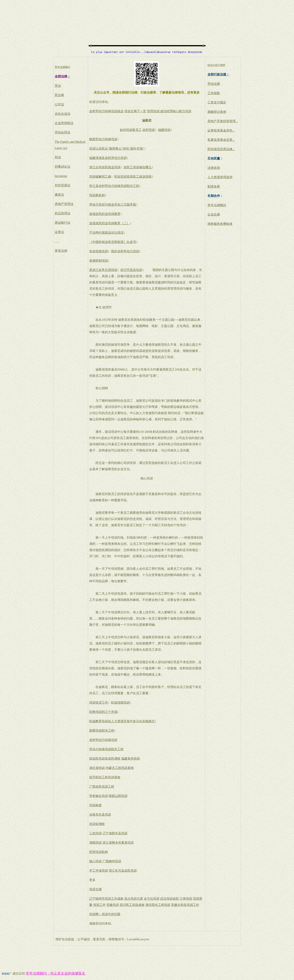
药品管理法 (63, 213)
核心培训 (95, 861)
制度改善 (214, 186)
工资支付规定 (217, 102)
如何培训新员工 (131, 130)
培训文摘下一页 (135, 111)
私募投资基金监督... (221, 140)
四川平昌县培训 (131, 270)
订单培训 (186, 899)
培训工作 (99, 905)
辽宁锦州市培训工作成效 (106, 899)
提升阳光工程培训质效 (105, 777)
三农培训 (95, 833)
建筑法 (59, 195)
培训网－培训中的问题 (105, 914)
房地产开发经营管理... (223, 121)
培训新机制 (97, 195)
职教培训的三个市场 (103, 712)
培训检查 (95, 805)
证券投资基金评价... (221, 130)
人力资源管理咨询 (220, 177)
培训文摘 (95, 889)
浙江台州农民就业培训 (105, 167)
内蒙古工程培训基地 (120, 768)
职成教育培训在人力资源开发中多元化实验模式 (122, 721)
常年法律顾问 (217, 205)
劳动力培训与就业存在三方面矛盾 (113, 205)
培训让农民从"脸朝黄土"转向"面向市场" (117, 149)
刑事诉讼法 (63, 167)
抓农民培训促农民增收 (105, 759)
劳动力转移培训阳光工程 (106, 749)
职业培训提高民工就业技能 (133, 177)
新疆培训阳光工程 (102, 731)
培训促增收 (97, 824)
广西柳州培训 (112, 861)
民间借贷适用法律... (221, 149)
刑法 (58, 157)
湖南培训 (95, 843)
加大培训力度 (134, 899)
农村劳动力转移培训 (103, 740)
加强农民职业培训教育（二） (109, 223)
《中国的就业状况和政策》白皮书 (113, 242)
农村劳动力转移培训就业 (106, 111)
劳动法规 (214, 84)
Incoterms (61, 176)
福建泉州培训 (131, 759)
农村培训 (149, 130)
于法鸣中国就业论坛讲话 (106, 233)
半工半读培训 (99, 871)
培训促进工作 (99, 703)
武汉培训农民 (170, 899)
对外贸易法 (63, 185)
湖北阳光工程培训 (158, 905)
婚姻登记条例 (217, 112)
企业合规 (214, 214)
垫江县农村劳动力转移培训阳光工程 (114, 186)
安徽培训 (113, 905)
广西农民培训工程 (102, 787)
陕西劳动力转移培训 (103, 139)
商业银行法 (63, 223)
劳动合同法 (63, 132)
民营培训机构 (99, 852)
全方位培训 (152, 899)
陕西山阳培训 (118, 796)
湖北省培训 (97, 768)
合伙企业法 (63, 114)
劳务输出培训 (99, 796)
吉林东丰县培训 (100, 815)
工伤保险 (214, 93)
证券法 (59, 232)
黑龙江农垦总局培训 (103, 270)
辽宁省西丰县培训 (115, 833)
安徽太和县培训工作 (185, 905)
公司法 (59, 104)
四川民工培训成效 (132, 905)
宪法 (58, 86)
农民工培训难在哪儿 (138, 167)
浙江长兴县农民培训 (123, 871)
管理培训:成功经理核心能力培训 (169, 111)
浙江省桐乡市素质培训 (118, 843)
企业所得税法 (64, 123)
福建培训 (164, 130)
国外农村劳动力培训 (125, 251)
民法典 (59, 95)
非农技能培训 (99, 251)
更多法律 (61, 251)
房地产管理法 (64, 204)
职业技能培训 (120, 703)
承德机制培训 (99, 261)
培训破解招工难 (100, 177)
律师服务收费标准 (220, 224)
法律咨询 (214, 168)
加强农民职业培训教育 (105, 214)
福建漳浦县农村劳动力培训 (108, 158)
